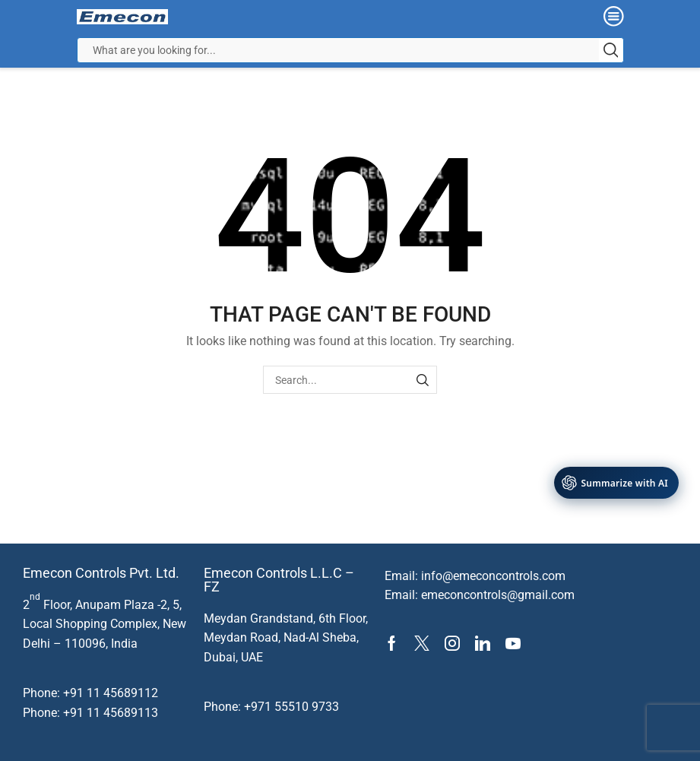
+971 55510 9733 (291, 707)
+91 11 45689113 (111, 713)
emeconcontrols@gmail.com (498, 595)
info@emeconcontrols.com (493, 576)
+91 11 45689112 (111, 693)
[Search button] (611, 50)
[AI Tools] (616, 483)
